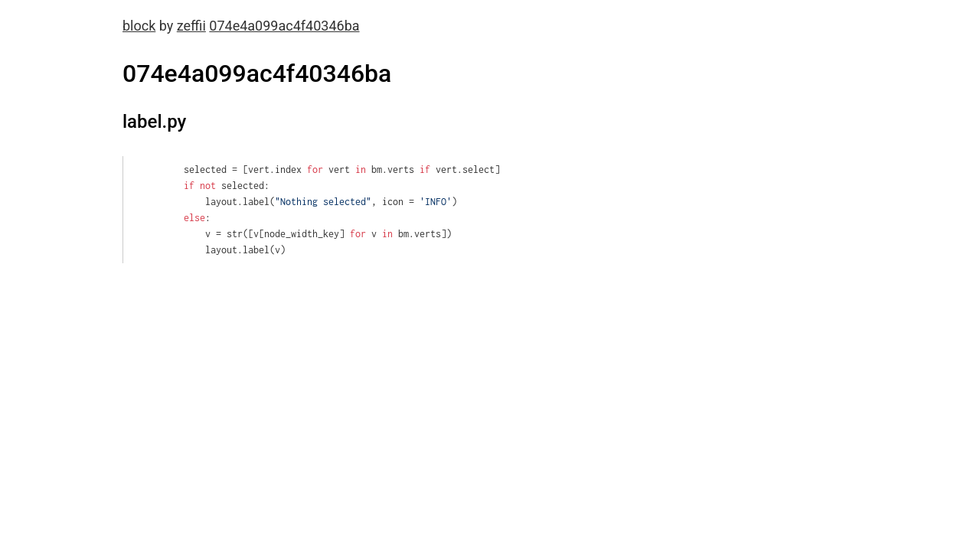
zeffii (191, 26)
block (139, 26)
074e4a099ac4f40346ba (284, 26)
